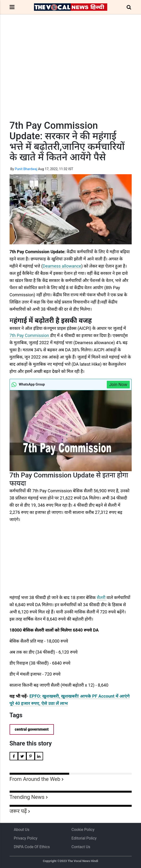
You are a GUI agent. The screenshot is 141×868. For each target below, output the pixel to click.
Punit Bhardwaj (26, 169)
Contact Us (81, 847)
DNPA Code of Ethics (32, 847)
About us (22, 830)
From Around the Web (35, 779)
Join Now (118, 384)
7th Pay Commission (30, 335)
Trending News (27, 797)
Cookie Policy (83, 830)
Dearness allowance (62, 266)
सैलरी (102, 597)
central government (32, 729)
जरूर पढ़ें (18, 811)
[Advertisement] (71, 76)
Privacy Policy (26, 838)
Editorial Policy (84, 838)
